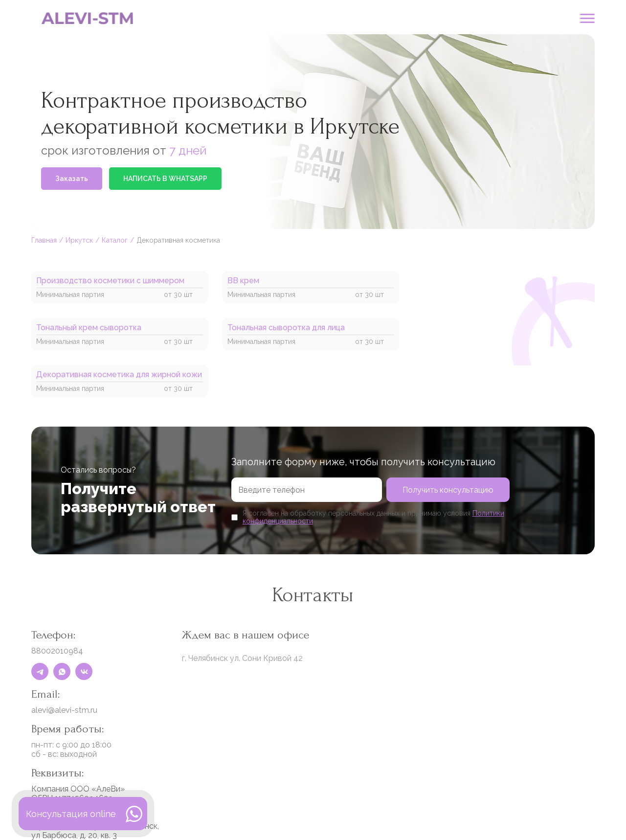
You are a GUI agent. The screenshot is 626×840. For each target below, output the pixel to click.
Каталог (115, 240)
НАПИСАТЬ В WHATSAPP (165, 179)
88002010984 (57, 651)
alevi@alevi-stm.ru (64, 710)
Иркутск (79, 240)
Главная (44, 240)
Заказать (72, 179)
